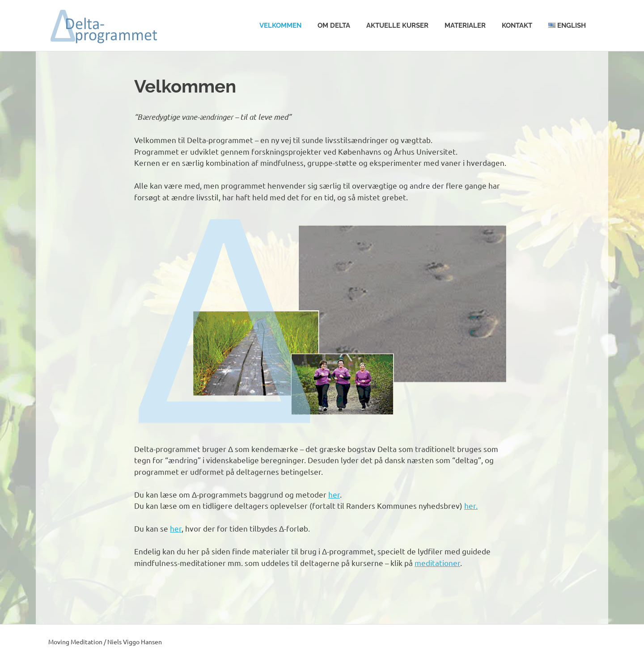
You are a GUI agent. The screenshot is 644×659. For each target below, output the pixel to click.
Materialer (465, 25)
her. (471, 505)
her (334, 494)
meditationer (437, 563)
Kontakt (517, 25)
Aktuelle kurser (397, 25)
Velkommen (280, 25)
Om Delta (334, 25)
